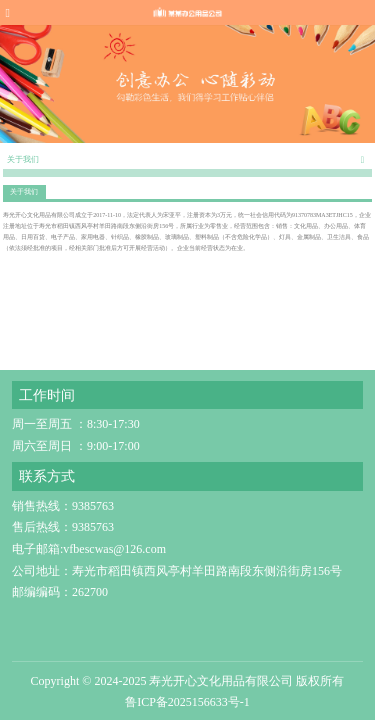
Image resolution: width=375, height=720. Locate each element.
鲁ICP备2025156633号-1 (187, 703)
